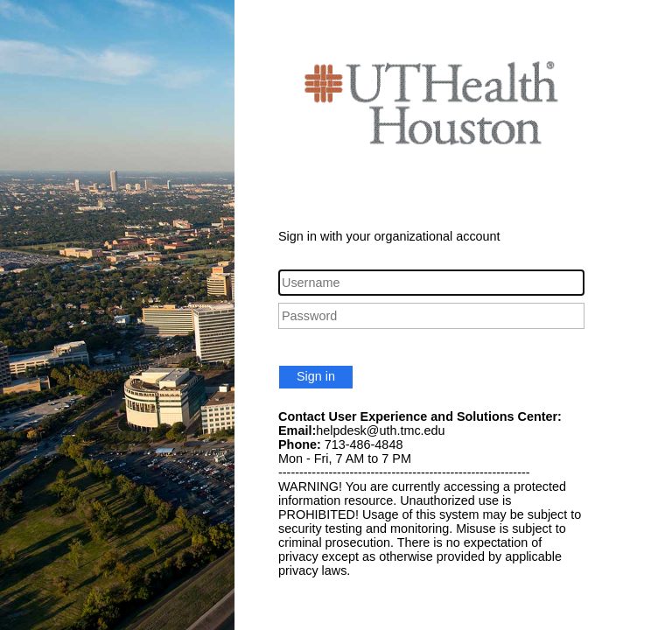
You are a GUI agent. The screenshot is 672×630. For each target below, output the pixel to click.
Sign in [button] (316, 376)
